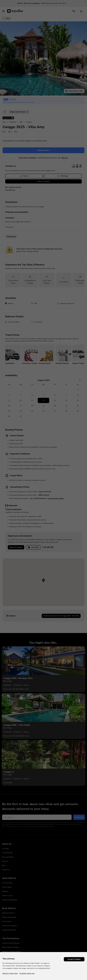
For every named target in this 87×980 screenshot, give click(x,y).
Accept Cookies (74, 959)
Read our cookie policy (10, 973)
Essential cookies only (27, 973)
